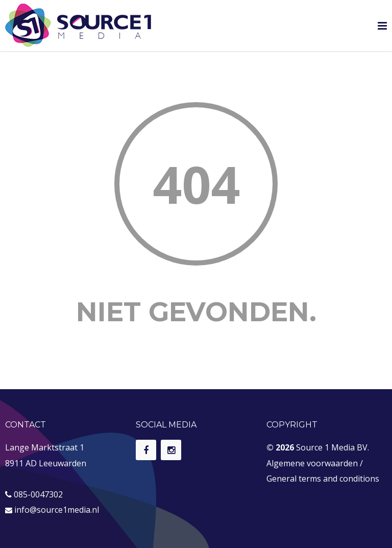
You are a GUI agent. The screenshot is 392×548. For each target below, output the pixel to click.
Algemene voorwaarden (312, 463)
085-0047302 (38, 494)
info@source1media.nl (57, 510)
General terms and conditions (323, 479)
